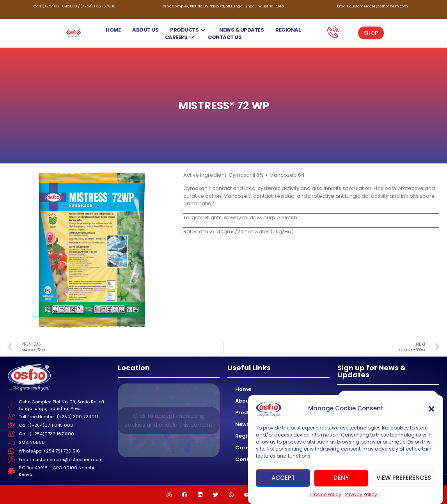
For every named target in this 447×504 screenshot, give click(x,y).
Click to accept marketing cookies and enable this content (169, 420)
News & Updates (241, 30)
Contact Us (225, 37)
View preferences (404, 478)
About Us (145, 30)
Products (188, 30)
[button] (431, 409)
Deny (341, 478)
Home (113, 30)
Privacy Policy (361, 494)
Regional (288, 30)
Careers (180, 37)
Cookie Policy (326, 494)
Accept (283, 478)
